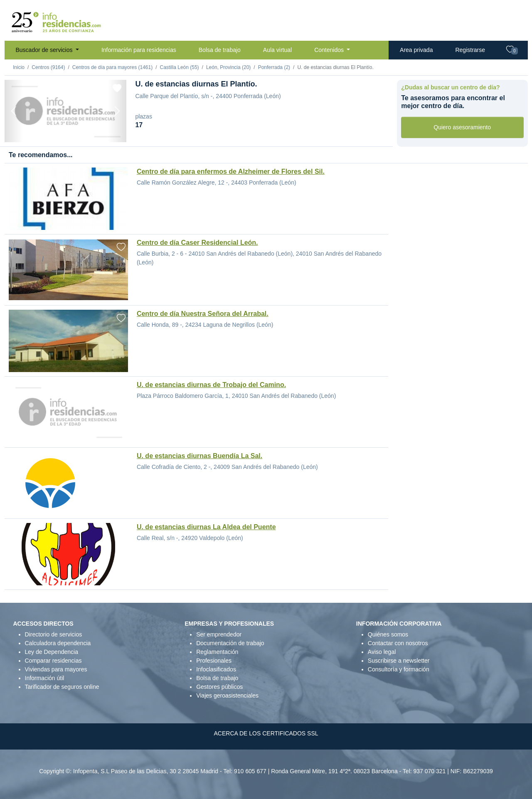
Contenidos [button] (330, 50)
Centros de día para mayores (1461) (112, 67)
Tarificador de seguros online (62, 687)
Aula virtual (277, 50)
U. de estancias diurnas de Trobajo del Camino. (211, 385)
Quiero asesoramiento (462, 127)
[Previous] (14, 111)
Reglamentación (217, 652)
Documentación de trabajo (230, 643)
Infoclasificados (216, 669)
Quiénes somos (388, 634)
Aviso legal (382, 652)
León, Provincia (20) (228, 67)
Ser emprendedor (219, 634)
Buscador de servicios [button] (45, 50)
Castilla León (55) (180, 67)
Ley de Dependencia (52, 652)
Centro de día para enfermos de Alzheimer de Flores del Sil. (231, 171)
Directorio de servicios (54, 634)
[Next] (117, 111)
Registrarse (470, 50)
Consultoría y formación (399, 669)
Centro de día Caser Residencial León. (197, 243)
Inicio (19, 67)
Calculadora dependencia (58, 643)
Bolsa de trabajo (220, 50)
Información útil (45, 678)
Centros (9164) (48, 67)
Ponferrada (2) (274, 67)
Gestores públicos (219, 687)
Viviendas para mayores (56, 669)
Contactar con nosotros (398, 643)
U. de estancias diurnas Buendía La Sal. (199, 456)
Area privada (416, 50)
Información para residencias (139, 50)
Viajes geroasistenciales (227, 695)
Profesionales (214, 661)
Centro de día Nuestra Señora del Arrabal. (203, 314)
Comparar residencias (53, 661)
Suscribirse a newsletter (399, 661)
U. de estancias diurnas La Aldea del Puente (206, 527)
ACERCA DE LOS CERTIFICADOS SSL (266, 733)
